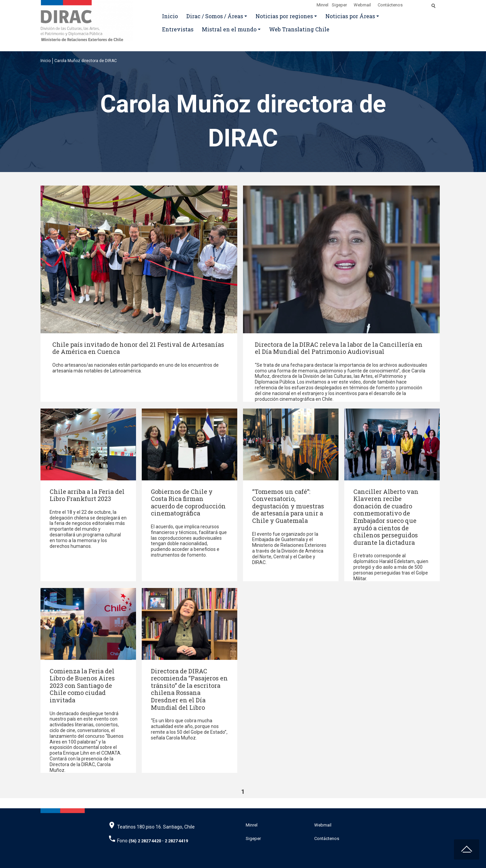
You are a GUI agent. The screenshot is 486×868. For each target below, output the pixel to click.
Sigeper (339, 5)
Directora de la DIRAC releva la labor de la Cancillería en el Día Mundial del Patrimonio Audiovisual (339, 348)
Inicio (170, 16)
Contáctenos (390, 5)
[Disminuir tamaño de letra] (419, 4)
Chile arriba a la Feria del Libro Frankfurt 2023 (87, 495)
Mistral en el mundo (229, 29)
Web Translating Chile (299, 29)
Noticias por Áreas (350, 16)
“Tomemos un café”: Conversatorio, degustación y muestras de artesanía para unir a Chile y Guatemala (288, 506)
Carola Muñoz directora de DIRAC (86, 61)
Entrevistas (178, 29)
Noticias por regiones (284, 16)
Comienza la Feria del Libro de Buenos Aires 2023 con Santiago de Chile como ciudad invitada (82, 685)
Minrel (322, 5)
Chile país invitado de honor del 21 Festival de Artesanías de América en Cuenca (138, 348)
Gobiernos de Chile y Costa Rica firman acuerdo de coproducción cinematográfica (188, 502)
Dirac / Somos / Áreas (215, 16)
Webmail (362, 5)
